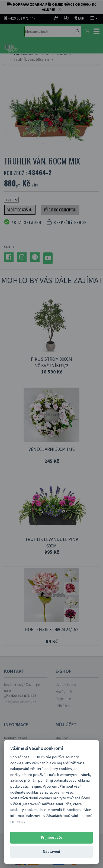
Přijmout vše (51, 837)
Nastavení (51, 852)
